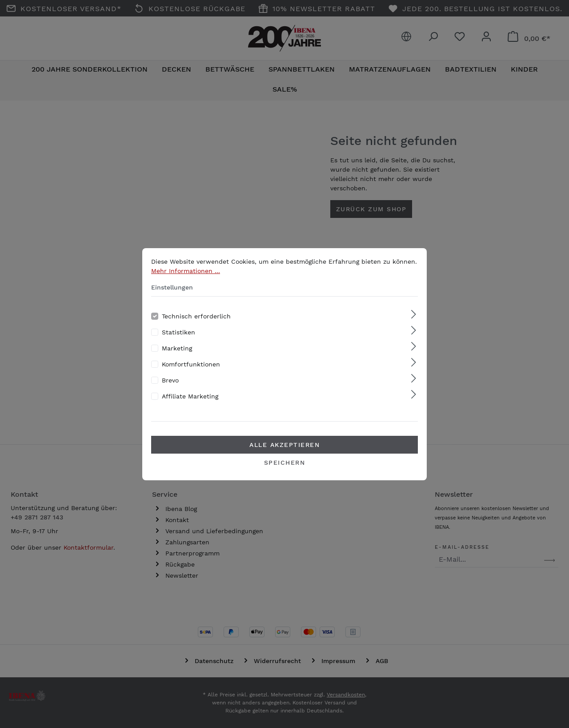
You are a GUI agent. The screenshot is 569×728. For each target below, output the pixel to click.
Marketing (177, 361)
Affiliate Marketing (190, 409)
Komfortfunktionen (191, 377)
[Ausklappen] (414, 328)
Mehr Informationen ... (186, 284)
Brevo (170, 393)
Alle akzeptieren (284, 458)
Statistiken (178, 345)
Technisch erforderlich (196, 329)
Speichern (285, 475)
